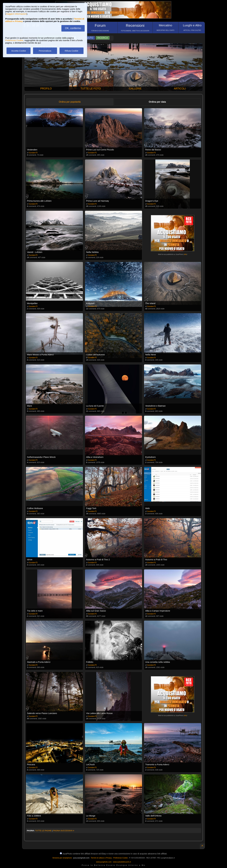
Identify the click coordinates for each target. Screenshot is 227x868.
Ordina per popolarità (70, 102)
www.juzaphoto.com (104, 862)
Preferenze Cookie (14, 40)
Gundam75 (33, 153)
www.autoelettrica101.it (122, 862)
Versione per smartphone (62, 858)
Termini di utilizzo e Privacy (101, 858)
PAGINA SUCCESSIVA (64, 831)
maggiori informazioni (16, 14)
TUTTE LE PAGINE (43, 831)
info (185, 254)
